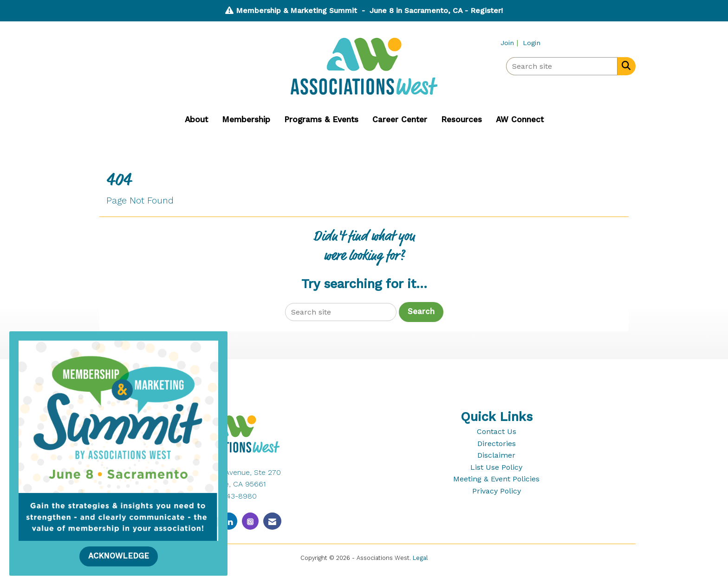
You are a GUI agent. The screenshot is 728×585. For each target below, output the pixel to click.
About (196, 119)
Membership (246, 119)
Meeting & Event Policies (496, 479)
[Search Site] (624, 66)
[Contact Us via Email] (272, 521)
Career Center (400, 119)
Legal (420, 558)
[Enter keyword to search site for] (562, 66)
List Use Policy (496, 467)
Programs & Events (321, 119)
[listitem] (510, 43)
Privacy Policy (497, 491)
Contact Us (497, 431)
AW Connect (520, 119)
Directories (497, 444)
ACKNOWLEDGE (119, 556)
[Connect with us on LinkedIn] (229, 521)
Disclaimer (496, 455)
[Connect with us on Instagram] (250, 521)
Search (421, 312)
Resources (461, 119)
